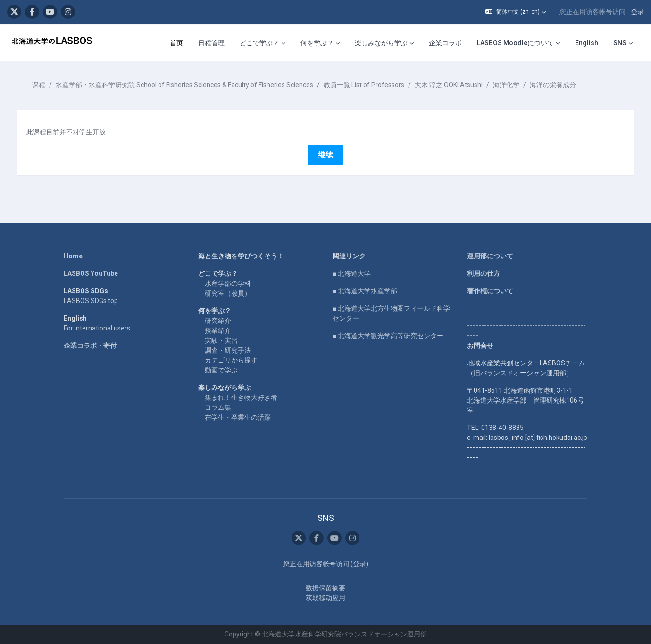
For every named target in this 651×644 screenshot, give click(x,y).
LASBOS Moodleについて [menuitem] (515, 43)
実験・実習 (221, 340)
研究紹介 (218, 321)
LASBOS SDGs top (91, 301)
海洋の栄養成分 (562, 85)
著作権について (490, 291)
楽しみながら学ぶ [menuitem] (381, 43)
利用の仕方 (484, 273)
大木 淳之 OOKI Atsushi (458, 85)
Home (73, 256)
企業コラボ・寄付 (90, 346)
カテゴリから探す (231, 360)
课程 (48, 85)
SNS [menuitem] (620, 43)
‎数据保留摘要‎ (325, 588)
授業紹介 (218, 330)
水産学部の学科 (228, 283)
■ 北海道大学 (352, 273)
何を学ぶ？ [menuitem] (317, 43)
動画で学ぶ (221, 370)
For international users (97, 328)
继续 (325, 155)
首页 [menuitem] (176, 43)
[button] (516, 12)
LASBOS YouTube (91, 273)
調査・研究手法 (228, 350)
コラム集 (218, 407)
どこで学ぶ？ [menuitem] (259, 43)
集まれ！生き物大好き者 (241, 397)
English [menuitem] (587, 43)
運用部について (490, 256)
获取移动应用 (325, 598)
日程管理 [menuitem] (211, 43)
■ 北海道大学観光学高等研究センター (388, 336)
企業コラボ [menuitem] (445, 43)
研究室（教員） (228, 293)
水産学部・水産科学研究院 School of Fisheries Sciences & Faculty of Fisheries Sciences (194, 85)
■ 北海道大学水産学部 (365, 291)
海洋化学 (516, 85)
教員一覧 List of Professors (373, 85)
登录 (637, 12)
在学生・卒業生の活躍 (238, 417)
